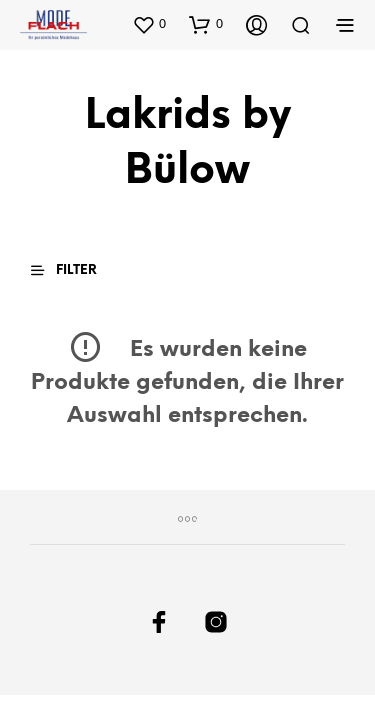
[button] (149, 24)
